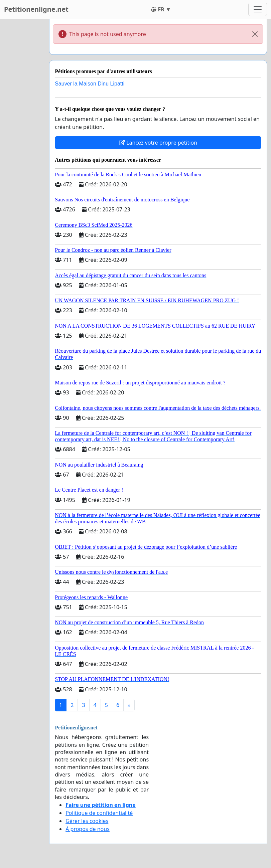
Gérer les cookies (87, 821)
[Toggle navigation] (258, 9)
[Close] (255, 34)
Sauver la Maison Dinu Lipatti (90, 84)
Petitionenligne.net (36, 9)
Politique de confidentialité (99, 813)
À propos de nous (88, 829)
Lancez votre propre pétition (158, 143)
